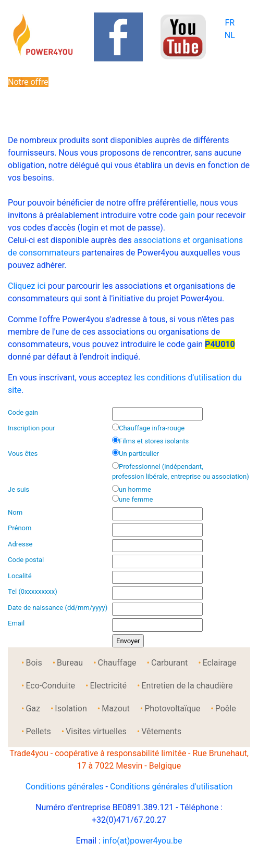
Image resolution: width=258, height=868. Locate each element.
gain (187, 215)
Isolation (71, 709)
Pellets (38, 731)
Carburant (169, 663)
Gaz (33, 709)
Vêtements (161, 731)
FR (230, 23)
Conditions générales (65, 787)
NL (230, 35)
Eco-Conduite (50, 686)
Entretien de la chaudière (187, 686)
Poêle (226, 709)
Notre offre (28, 82)
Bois (34, 663)
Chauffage (117, 663)
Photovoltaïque (172, 709)
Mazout (116, 709)
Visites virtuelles (96, 731)
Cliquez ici (27, 286)
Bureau (70, 663)
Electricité (108, 686)
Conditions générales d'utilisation (171, 787)
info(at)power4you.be (143, 841)
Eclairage (220, 663)
